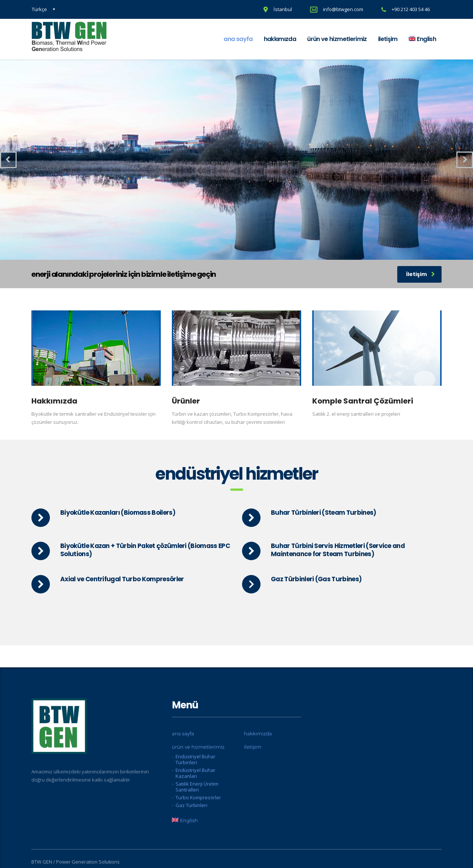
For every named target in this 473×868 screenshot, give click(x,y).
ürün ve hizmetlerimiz (337, 39)
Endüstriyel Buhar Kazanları (195, 773)
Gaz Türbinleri (191, 805)
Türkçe (39, 9)
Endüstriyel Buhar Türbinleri (195, 759)
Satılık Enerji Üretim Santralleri (197, 787)
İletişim (421, 274)
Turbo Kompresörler (198, 797)
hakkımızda (280, 39)
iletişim (388, 39)
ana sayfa (238, 39)
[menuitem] (422, 39)
